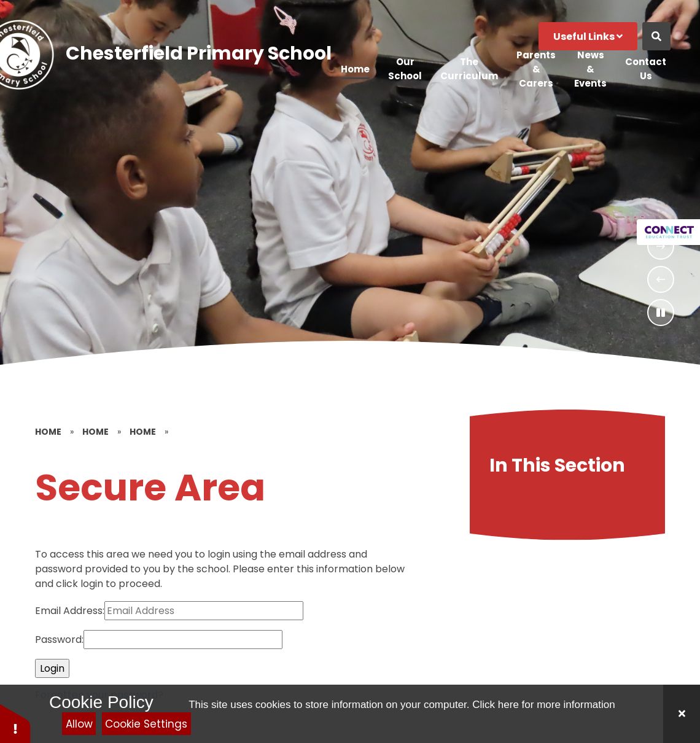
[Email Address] (204, 611)
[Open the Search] (656, 36)
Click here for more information (543, 705)
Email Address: (70, 611)
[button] (15, 723)
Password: (59, 640)
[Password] (183, 640)
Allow (79, 724)
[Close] (682, 714)
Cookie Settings (146, 724)
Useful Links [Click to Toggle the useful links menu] (588, 37)
